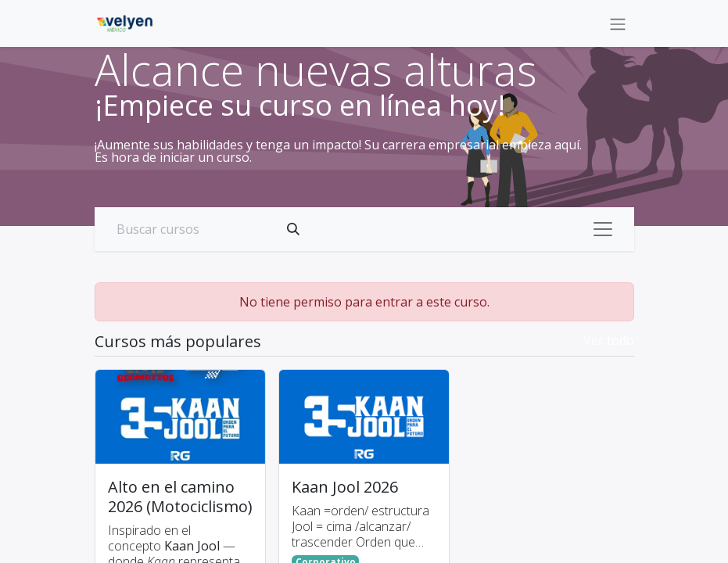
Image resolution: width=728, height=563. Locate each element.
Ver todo (609, 340)
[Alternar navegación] (618, 23)
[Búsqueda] (293, 229)
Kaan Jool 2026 (345, 487)
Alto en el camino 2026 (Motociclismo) (180, 497)
